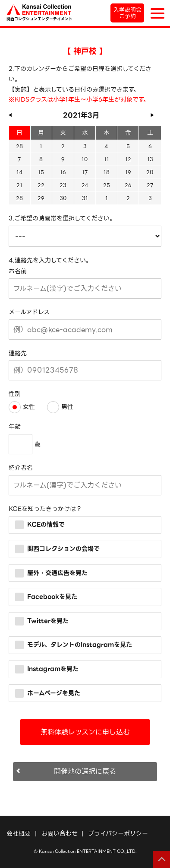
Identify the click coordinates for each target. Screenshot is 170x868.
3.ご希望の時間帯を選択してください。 (62, 218)
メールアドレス (29, 312)
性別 (15, 394)
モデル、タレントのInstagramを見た (74, 645)
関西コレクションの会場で (57, 549)
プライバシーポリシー (118, 833)
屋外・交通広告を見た (51, 572)
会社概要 (19, 833)
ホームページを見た (48, 692)
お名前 (18, 271)
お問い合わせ (60, 833)
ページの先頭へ (161, 859)
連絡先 (18, 353)
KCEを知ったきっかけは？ (45, 509)
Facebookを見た (46, 597)
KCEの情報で (40, 524)
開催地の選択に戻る (85, 771)
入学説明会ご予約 (127, 13)
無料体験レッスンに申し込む (85, 732)
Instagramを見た (47, 669)
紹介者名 (21, 468)
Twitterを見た (42, 620)
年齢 (15, 427)
